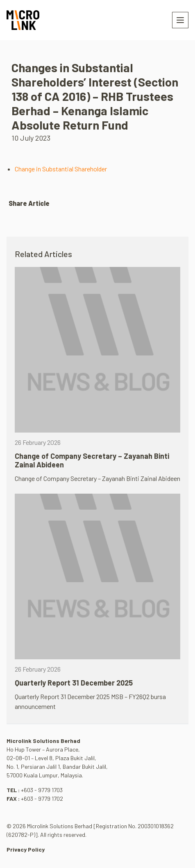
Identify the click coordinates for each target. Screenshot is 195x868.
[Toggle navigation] (180, 20)
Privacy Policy (26, 849)
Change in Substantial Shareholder (61, 169)
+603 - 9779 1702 (42, 799)
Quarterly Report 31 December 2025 (74, 683)
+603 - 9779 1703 (42, 790)
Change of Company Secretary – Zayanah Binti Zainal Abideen (92, 460)
